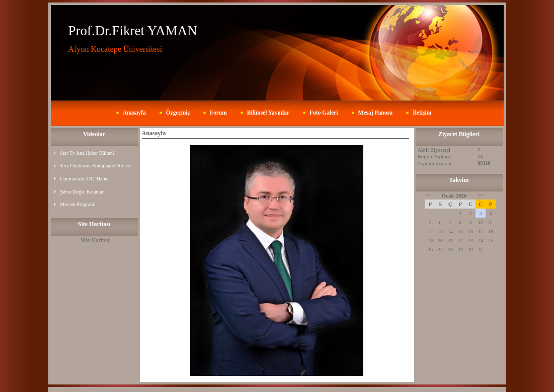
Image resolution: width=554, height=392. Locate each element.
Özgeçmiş (178, 113)
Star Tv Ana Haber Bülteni (87, 153)
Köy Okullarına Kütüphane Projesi (95, 166)
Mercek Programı (78, 204)
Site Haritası (96, 240)
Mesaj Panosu (376, 113)
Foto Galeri (324, 113)
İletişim (422, 113)
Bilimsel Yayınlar (268, 113)
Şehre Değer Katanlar (82, 192)
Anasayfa (134, 113)
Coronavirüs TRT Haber (85, 179)
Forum (218, 113)
